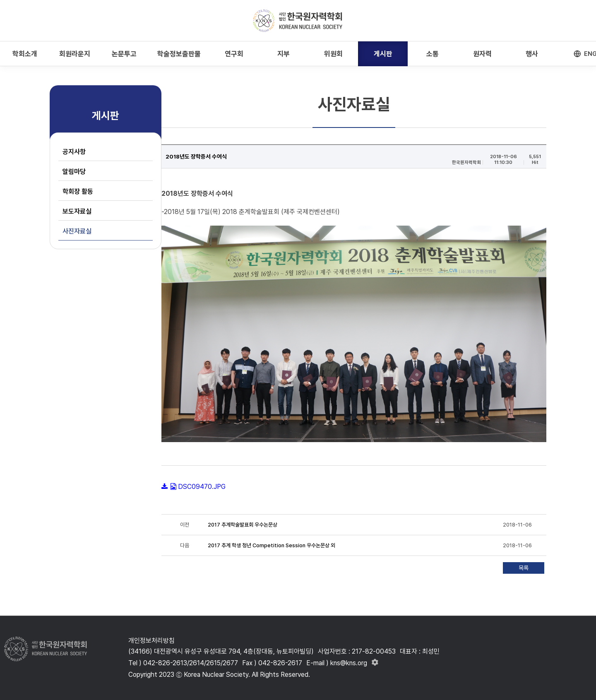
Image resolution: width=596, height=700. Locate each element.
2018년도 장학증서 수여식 (196, 156)
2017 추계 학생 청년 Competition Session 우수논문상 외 (272, 545)
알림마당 (74, 172)
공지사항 (74, 152)
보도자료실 (77, 211)
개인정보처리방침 (151, 641)
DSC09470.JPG (202, 487)
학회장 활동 (78, 191)
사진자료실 (77, 231)
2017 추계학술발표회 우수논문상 (243, 525)
